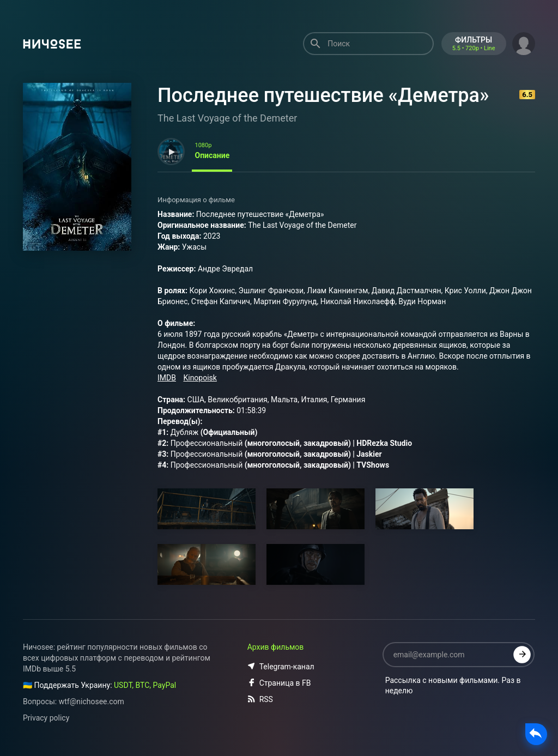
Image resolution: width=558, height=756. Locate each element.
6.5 (527, 95)
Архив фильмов (276, 647)
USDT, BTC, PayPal (145, 685)
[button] (524, 43)
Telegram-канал (281, 667)
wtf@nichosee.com (92, 701)
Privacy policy (46, 718)
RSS (260, 699)
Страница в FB (279, 683)
